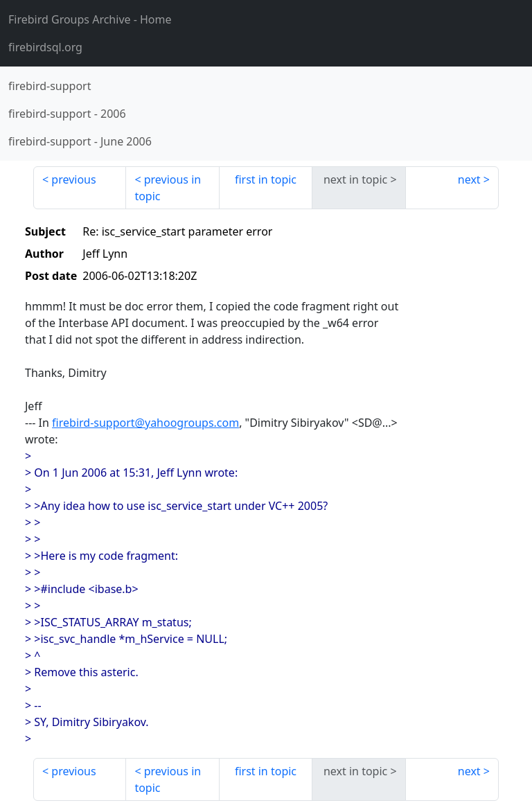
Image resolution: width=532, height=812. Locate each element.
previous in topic (168, 188)
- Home (90, 19)
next (469, 179)
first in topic (266, 179)
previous (73, 179)
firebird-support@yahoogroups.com (145, 423)
